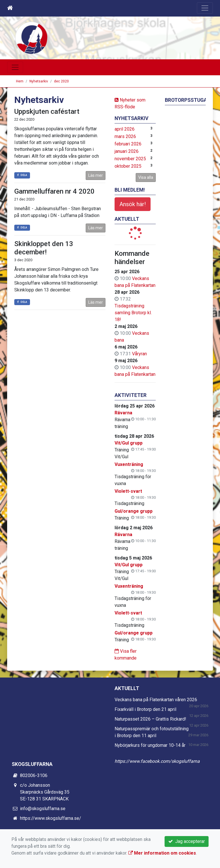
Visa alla (146, 177)
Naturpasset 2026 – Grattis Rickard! (150, 719)
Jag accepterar (187, 841)
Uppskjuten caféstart (47, 111)
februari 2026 (128, 144)
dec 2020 (61, 81)
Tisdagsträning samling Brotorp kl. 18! (133, 313)
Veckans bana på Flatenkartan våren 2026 (156, 700)
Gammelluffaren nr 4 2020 (54, 191)
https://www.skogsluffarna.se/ (51, 818)
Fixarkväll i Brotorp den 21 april (145, 709)
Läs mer (96, 175)
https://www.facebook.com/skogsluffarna (157, 761)
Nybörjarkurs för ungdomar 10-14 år (150, 745)
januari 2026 (127, 151)
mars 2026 (125, 136)
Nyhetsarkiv (39, 81)
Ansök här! (133, 204)
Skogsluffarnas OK (94, 33)
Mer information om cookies (162, 853)
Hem (20, 81)
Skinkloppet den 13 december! (44, 248)
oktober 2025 (128, 166)
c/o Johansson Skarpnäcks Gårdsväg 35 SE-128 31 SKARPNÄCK (45, 792)
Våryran (139, 354)
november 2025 (130, 159)
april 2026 (125, 129)
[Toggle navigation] (205, 8)
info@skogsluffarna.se (43, 809)
